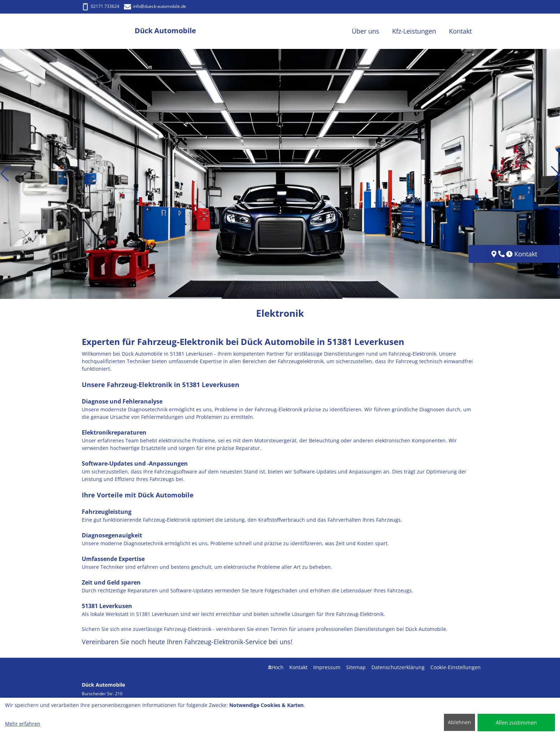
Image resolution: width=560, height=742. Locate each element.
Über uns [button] (366, 31)
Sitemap (356, 667)
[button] (5, 174)
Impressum (327, 667)
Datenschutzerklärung (398, 667)
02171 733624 (101, 6)
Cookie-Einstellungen (456, 667)
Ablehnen (459, 722)
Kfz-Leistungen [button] (414, 31)
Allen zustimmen (516, 722)
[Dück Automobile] (108, 31)
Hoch (276, 667)
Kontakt (298, 667)
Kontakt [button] (460, 31)
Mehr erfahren (23, 724)
